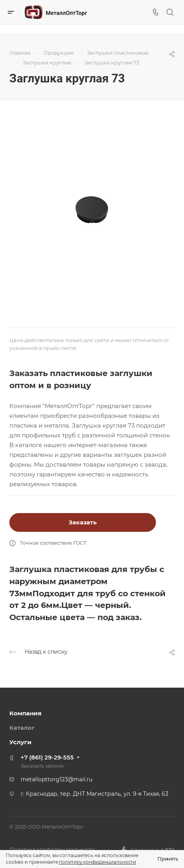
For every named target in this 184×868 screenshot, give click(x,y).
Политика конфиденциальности (52, 849)
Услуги (20, 742)
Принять (168, 859)
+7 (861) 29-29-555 (47, 757)
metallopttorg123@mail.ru (57, 779)
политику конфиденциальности (97, 862)
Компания (25, 713)
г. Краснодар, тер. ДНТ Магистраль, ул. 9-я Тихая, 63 (95, 794)
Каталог (22, 728)
